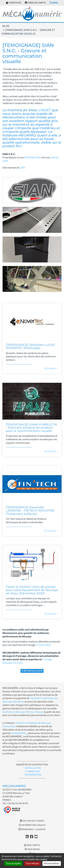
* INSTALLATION (32, 768)
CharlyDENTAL (19, 733)
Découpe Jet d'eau (13, 663)
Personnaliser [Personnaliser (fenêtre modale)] (52, 863)
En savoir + (51, 368)
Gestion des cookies (32, 821)
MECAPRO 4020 (32, 158)
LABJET (45, 110)
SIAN (22, 168)
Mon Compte (32, 845)
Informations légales (32, 825)
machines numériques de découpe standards (30, 700)
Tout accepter (13, 863)
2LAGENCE (40, 829)
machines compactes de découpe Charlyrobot (27, 725)
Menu (54, 3)
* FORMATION (32, 771)
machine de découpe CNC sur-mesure (23, 712)
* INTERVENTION (32, 775)
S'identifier (13, 3)
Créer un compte (35, 3)
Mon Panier (32, 849)
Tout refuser (32, 863)
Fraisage (47, 659)
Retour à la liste (32, 671)
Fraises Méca (44, 645)
